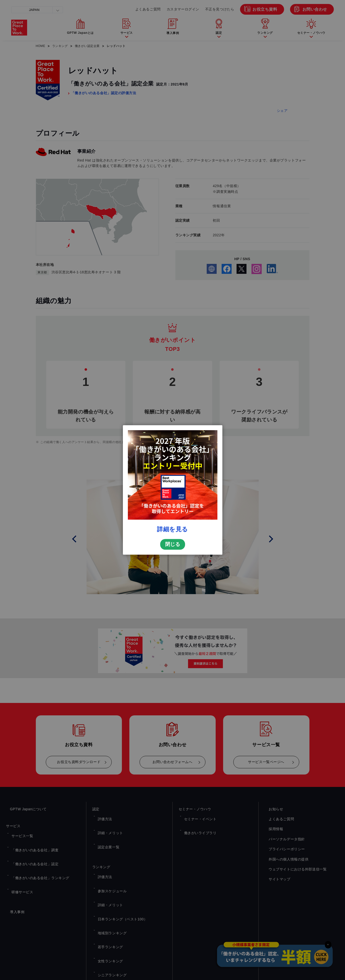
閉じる (173, 544)
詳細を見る (172, 529)
